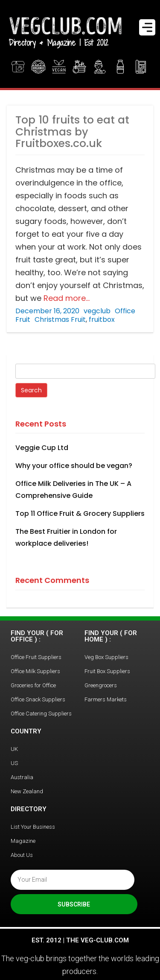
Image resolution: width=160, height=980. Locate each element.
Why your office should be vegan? (74, 466)
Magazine (142, 67)
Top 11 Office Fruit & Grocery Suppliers (80, 514)
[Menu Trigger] (147, 27)
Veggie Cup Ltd (42, 448)
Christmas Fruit (60, 319)
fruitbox (102, 319)
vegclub (97, 311)
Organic (38, 67)
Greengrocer (100, 67)
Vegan (59, 67)
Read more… (65, 298)
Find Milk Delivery (120, 67)
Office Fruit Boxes (80, 67)
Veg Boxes (18, 67)
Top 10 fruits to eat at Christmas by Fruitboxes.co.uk (72, 132)
